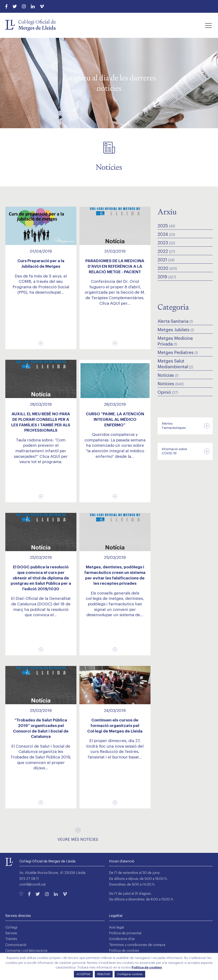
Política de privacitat (125, 933)
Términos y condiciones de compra (137, 945)
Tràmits (11, 939)
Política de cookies (124, 951)
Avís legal (116, 927)
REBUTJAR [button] (104, 974)
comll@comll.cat (33, 885)
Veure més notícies (78, 839)
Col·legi (11, 927)
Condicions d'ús (122, 939)
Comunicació (16, 945)
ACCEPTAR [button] (83, 974)
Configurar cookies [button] (130, 974)
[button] (208, 25)
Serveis (11, 933)
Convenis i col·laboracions (26, 951)
